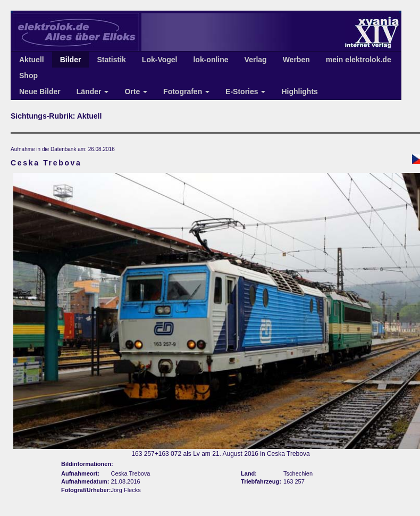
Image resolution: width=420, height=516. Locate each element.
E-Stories (245, 91)
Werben (296, 60)
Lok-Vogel (160, 60)
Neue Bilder (40, 91)
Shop (28, 76)
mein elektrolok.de (359, 60)
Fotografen (186, 91)
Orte (136, 91)
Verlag (256, 60)
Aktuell (32, 60)
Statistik (111, 60)
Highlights (299, 91)
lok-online (211, 60)
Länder (93, 91)
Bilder (71, 60)
